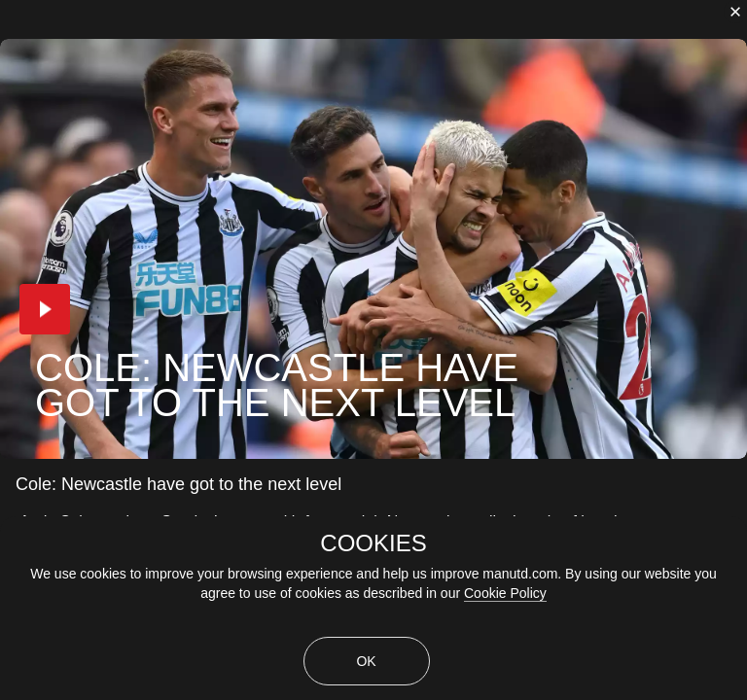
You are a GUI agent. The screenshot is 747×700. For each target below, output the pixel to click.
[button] (45, 309)
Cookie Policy (505, 593)
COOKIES (373, 543)
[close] (735, 12)
